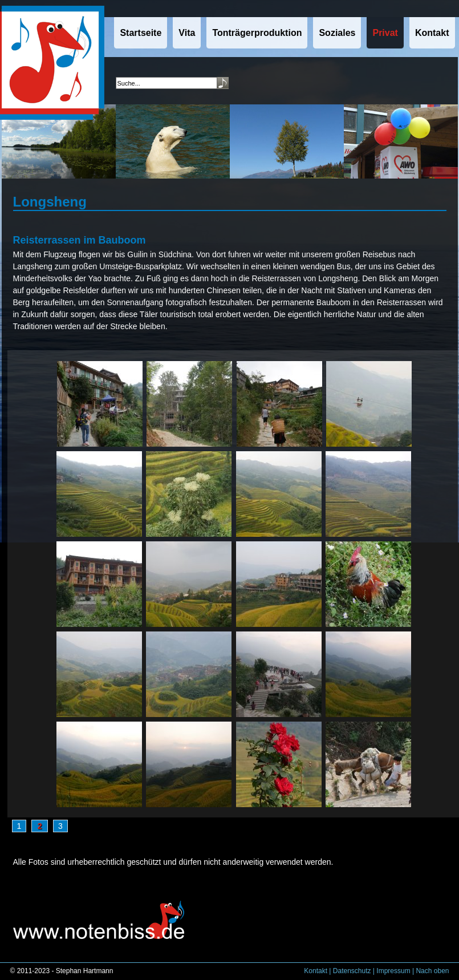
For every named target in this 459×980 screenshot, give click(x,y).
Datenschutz (352, 971)
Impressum (393, 971)
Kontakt (316, 971)
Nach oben (432, 971)
